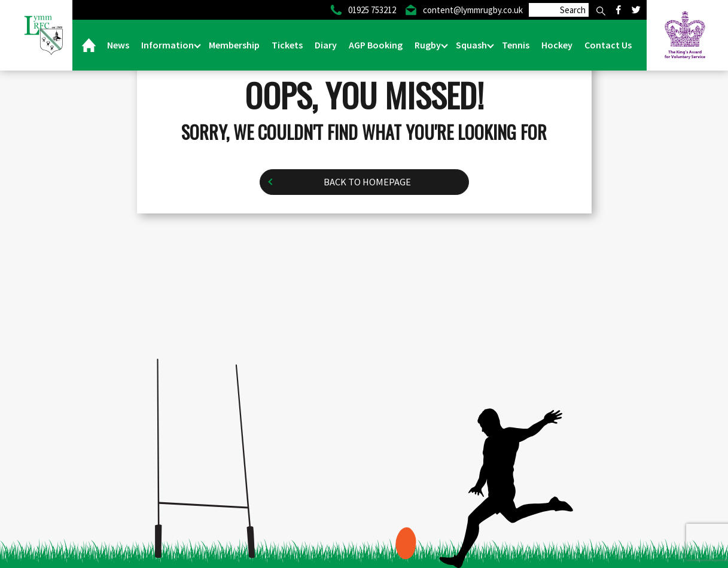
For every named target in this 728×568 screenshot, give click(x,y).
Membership (234, 45)
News (118, 45)
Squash (472, 45)
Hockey (557, 45)
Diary (326, 45)
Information (168, 45)
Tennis (516, 45)
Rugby (429, 45)
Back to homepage (367, 182)
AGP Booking (376, 45)
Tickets (287, 45)
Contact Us (608, 45)
